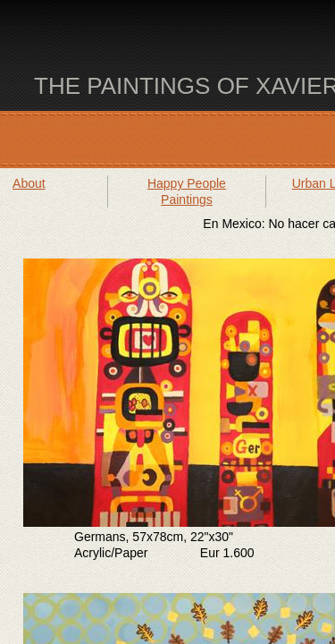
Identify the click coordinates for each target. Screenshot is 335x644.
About (29, 183)
